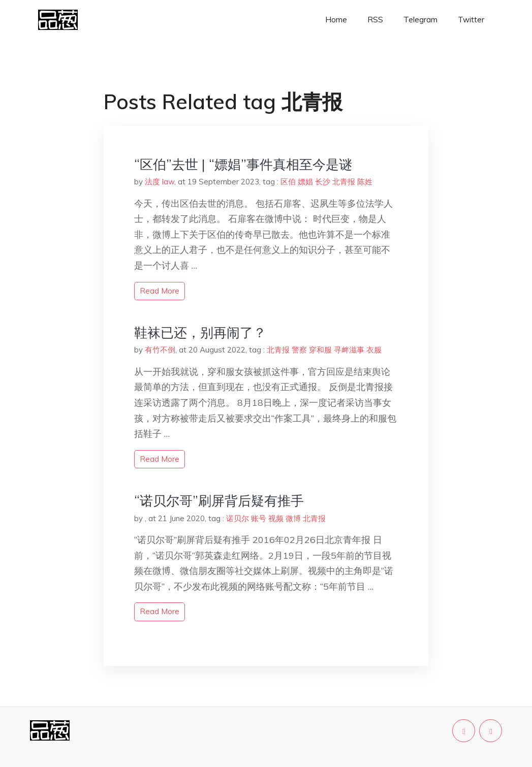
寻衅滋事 (349, 350)
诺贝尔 (238, 518)
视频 (276, 518)
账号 (259, 518)
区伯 (288, 182)
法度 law (160, 182)
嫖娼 (305, 182)
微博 (293, 518)
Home (336, 20)
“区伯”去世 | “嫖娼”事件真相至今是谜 (243, 164)
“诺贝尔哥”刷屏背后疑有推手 (219, 501)
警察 (299, 350)
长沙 (323, 182)
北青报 (344, 182)
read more (160, 291)
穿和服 (320, 350)
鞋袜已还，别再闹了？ (200, 332)
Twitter (471, 20)
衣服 (374, 350)
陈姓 (365, 182)
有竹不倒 (160, 350)
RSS (375, 20)
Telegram (420, 20)
